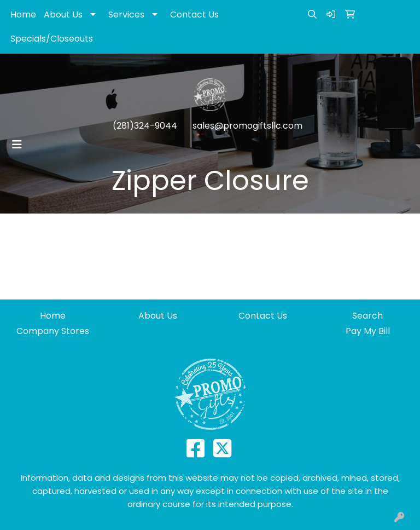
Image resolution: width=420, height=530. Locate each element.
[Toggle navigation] (17, 145)
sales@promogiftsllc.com (247, 126)
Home (23, 15)
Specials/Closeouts (52, 39)
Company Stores (53, 331)
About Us (63, 15)
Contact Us (194, 15)
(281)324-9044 (145, 126)
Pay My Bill (368, 331)
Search (367, 316)
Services (126, 15)
